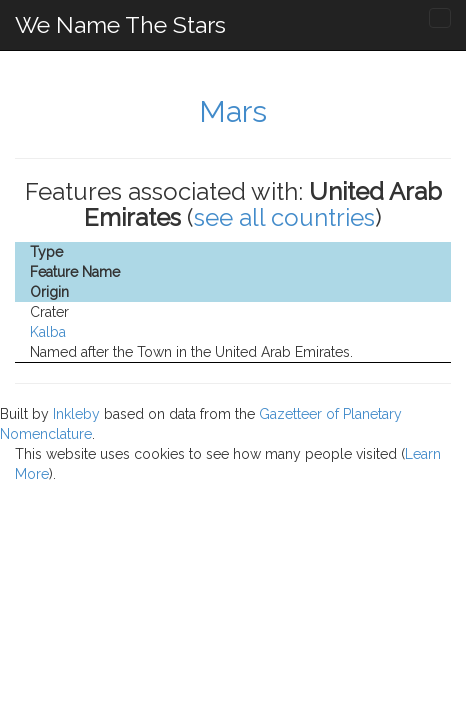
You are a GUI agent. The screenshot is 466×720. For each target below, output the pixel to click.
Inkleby (76, 414)
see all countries (284, 217)
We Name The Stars (120, 24)
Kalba (48, 332)
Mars (233, 111)
